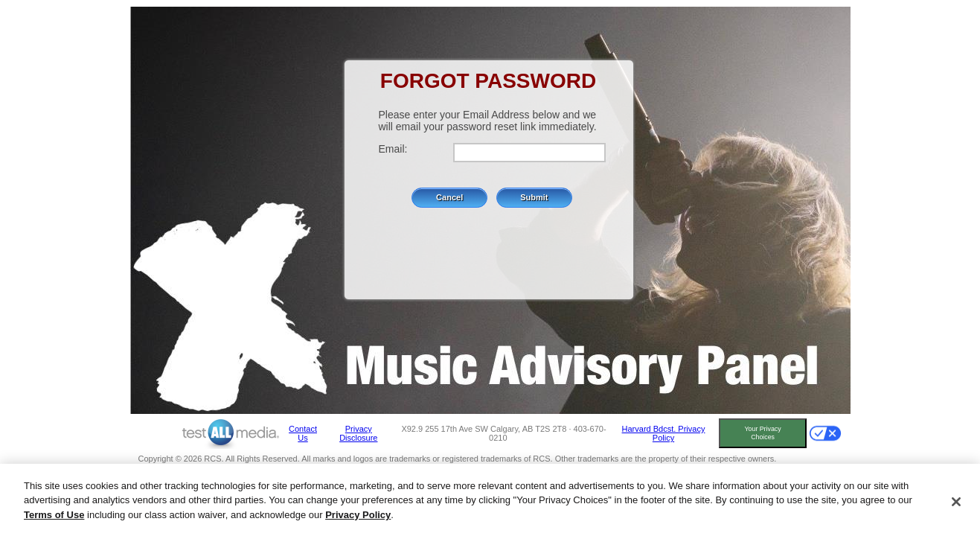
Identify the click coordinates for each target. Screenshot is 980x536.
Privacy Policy (358, 518)
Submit (534, 197)
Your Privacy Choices (763, 433)
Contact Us (303, 433)
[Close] (956, 504)
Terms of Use (54, 518)
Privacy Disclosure (358, 433)
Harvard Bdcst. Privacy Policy (664, 433)
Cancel (449, 197)
